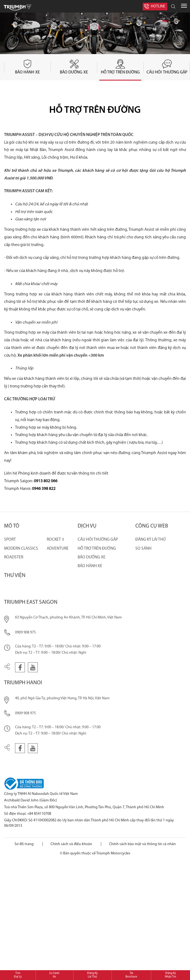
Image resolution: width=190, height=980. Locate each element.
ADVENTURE (58, 549)
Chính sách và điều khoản (71, 844)
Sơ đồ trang (24, 844)
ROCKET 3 (55, 540)
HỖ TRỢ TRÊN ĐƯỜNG (97, 549)
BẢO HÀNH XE (90, 566)
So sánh (143, 549)
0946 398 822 (44, 489)
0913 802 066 (46, 481)
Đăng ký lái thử (150, 540)
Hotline (158, 6)
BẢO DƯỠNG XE (92, 557)
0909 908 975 (25, 633)
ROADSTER (14, 557)
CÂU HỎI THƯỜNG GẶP (98, 540)
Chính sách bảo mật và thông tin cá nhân (142, 844)
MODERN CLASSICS (21, 549)
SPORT (10, 540)
